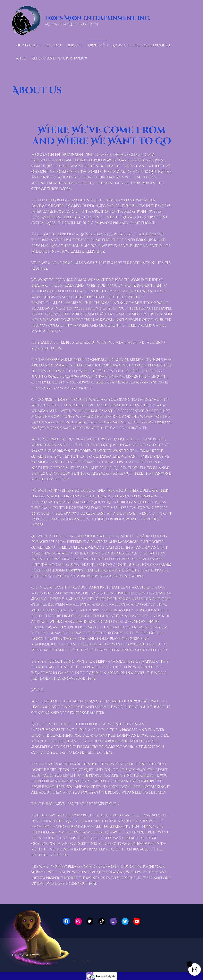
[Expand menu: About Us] (108, 45)
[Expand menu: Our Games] (40, 45)
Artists (119, 45)
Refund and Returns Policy (59, 58)
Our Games (27, 45)
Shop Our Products (152, 45)
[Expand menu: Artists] (128, 45)
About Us (96, 45)
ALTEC (21, 58)
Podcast (53, 45)
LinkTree (74, 45)
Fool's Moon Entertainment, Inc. (98, 18)
